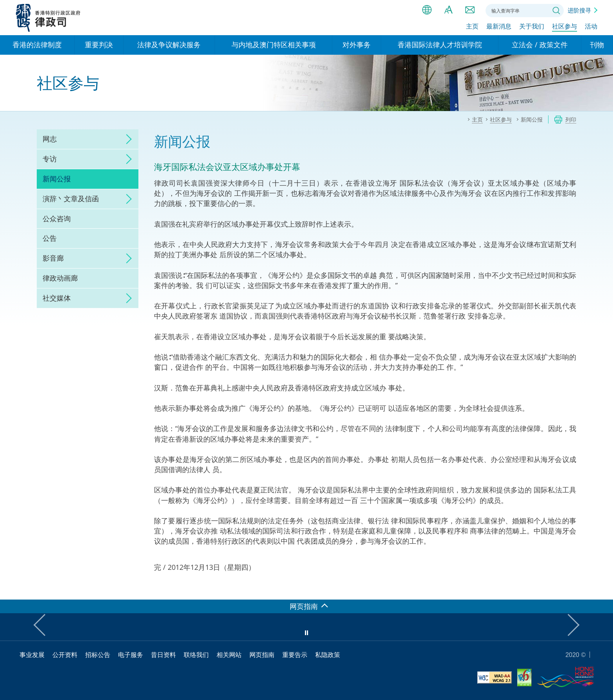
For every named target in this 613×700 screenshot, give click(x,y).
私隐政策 (328, 655)
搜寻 (556, 11)
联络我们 (470, 10)
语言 (427, 10)
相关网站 (229, 655)
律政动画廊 (60, 278)
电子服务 (131, 655)
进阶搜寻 (579, 10)
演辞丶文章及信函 (71, 199)
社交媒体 (57, 298)
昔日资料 (163, 655)
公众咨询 (57, 218)
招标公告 (98, 655)
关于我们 (532, 26)
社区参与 (565, 26)
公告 (50, 238)
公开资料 (65, 655)
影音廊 (53, 258)
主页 (472, 26)
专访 (50, 159)
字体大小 (448, 10)
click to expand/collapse (127, 139)
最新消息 (499, 26)
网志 (50, 139)
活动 (591, 26)
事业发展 (32, 655)
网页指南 (262, 655)
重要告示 (295, 655)
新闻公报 (57, 179)
